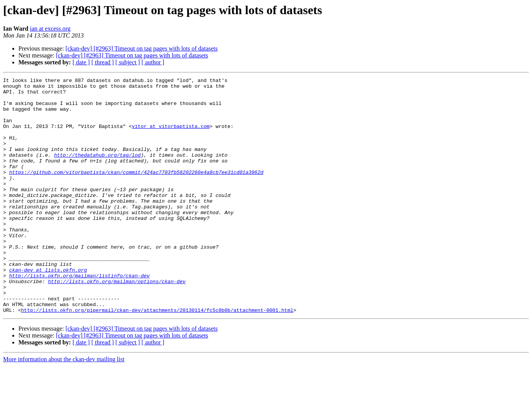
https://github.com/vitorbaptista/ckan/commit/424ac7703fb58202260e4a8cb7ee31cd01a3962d (136, 192)
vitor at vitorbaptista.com (170, 136)
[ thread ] (103, 62)
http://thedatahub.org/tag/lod (97, 171)
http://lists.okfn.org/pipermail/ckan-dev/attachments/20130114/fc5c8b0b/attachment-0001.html (157, 357)
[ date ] (81, 62)
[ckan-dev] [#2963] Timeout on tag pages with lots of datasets (142, 48)
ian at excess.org (50, 29)
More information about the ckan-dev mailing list (64, 406)
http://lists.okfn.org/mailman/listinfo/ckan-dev (80, 316)
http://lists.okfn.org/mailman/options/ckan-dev (117, 323)
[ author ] (153, 62)
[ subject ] (128, 62)
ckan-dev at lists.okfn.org (48, 309)
